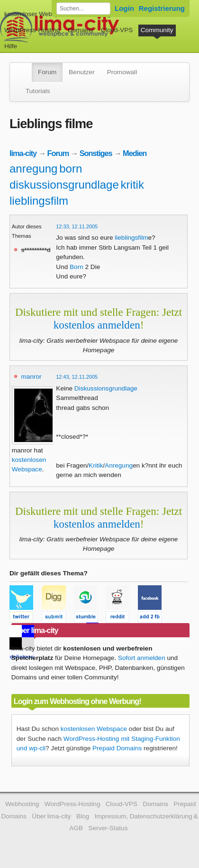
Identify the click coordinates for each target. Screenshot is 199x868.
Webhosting (22, 804)
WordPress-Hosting (32, 30)
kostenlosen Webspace (94, 729)
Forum (47, 72)
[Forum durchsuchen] (83, 9)
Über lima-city (51, 816)
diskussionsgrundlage (64, 185)
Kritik (96, 465)
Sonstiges (96, 153)
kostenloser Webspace (37, 14)
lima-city (23, 153)
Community (157, 30)
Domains (81, 30)
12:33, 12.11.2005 (77, 226)
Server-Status (108, 828)
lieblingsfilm (39, 201)
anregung (33, 169)
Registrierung (162, 8)
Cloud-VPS (117, 30)
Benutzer (81, 72)
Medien (135, 153)
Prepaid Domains (117, 748)
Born (77, 267)
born (71, 169)
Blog (83, 816)
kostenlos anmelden (97, 325)
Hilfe (11, 46)
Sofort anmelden (142, 658)
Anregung (119, 465)
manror (32, 377)
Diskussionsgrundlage (106, 388)
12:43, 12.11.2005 (77, 377)
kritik (132, 185)
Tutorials (38, 91)
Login (124, 8)
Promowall (122, 72)
